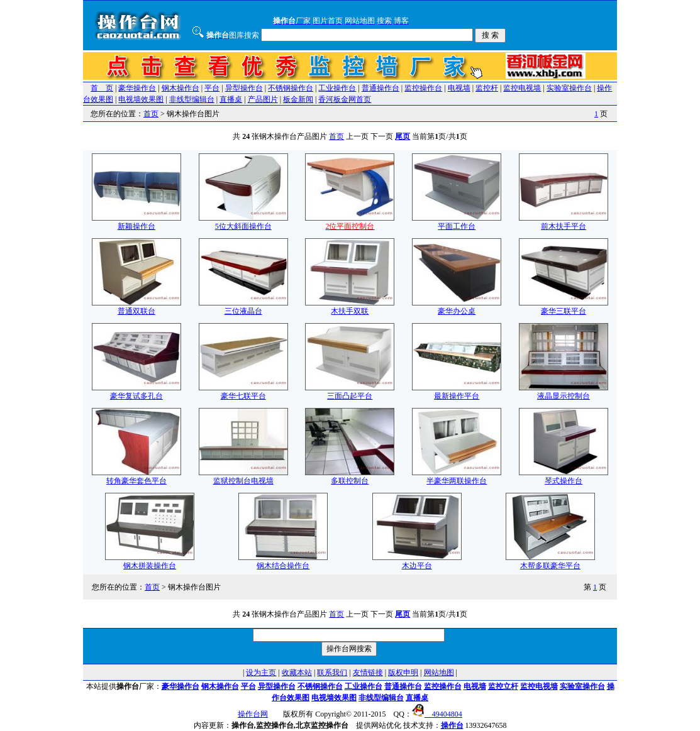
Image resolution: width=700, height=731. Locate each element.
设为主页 (261, 673)
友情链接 (368, 673)
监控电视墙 (522, 88)
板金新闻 (298, 99)
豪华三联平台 (564, 307)
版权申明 (403, 673)
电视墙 (459, 88)
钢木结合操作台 (283, 562)
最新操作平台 (457, 392)
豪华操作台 (137, 88)
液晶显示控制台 (564, 392)
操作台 (452, 725)
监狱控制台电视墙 (243, 477)
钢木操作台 (181, 88)
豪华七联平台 (243, 392)
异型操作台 (244, 88)
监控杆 (487, 88)
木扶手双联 (350, 307)
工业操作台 (337, 88)
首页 (151, 114)
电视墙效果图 (141, 99)
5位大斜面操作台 (243, 222)
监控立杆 (503, 686)
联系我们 (332, 673)
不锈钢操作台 (291, 88)
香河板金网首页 (345, 99)
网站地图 (439, 673)
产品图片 (263, 99)
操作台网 (253, 714)
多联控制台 (350, 477)
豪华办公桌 (457, 307)
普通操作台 (381, 88)
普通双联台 (136, 307)
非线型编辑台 (192, 99)
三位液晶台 (243, 307)
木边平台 (417, 562)
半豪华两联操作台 (457, 477)
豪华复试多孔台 (136, 392)
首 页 (102, 88)
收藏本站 (297, 673)
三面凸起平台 (350, 392)
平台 (212, 88)
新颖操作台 (136, 222)
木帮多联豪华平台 (550, 562)
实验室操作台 (569, 88)
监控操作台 (423, 88)
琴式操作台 (564, 477)
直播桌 (231, 99)
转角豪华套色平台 (136, 477)
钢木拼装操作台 (150, 562)
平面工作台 (457, 222)
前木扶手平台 (564, 222)
